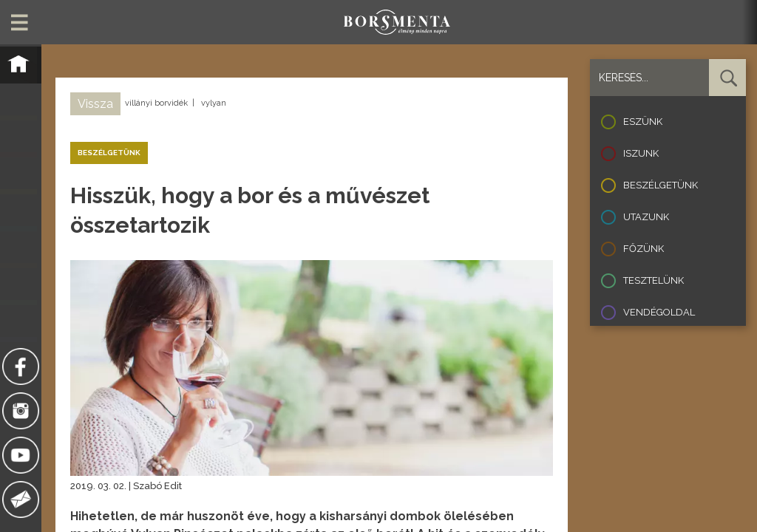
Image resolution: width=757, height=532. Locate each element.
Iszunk (641, 153)
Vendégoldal (659, 312)
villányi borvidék (156, 103)
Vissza (95, 104)
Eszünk (643, 122)
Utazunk (646, 217)
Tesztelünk (654, 280)
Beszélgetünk (661, 185)
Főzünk (644, 249)
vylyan (214, 103)
